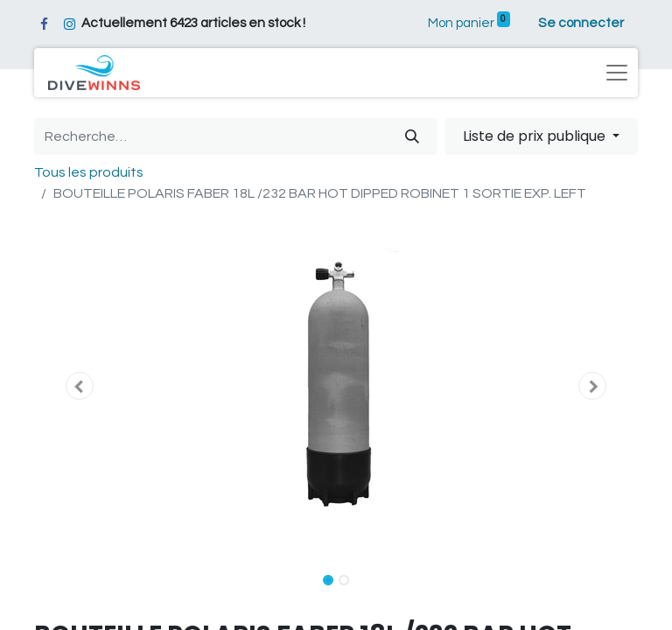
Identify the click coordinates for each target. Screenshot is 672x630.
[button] (80, 386)
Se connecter (581, 23)
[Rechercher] (412, 136)
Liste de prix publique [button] (536, 136)
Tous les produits (89, 172)
